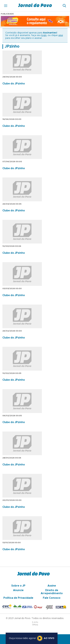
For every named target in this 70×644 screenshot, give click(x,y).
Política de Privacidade (18, 598)
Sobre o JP (18, 586)
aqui (61, 35)
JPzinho (12, 46)
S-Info (35, 622)
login (44, 35)
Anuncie (18, 590)
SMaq (35, 625)
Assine (52, 586)
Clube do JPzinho (14, 84)
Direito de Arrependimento (52, 592)
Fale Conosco (52, 598)
